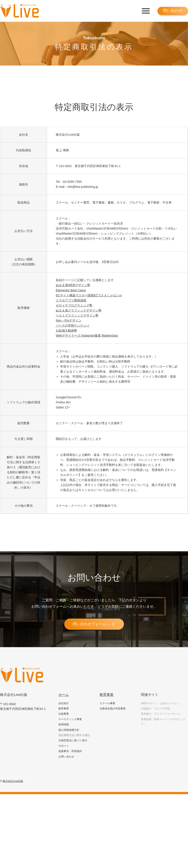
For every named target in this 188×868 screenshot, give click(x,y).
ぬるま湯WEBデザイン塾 (73, 285)
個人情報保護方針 (69, 730)
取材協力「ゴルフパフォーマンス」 (162, 714)
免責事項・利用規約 (70, 752)
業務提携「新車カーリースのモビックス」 (163, 722)
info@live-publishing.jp (83, 187)
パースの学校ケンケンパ (73, 325)
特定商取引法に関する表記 (74, 735)
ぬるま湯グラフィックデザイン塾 (79, 310)
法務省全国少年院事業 (113, 709)
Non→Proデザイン (69, 320)
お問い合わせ (66, 757)
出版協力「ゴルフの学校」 (157, 709)
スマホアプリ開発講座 (71, 300)
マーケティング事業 (70, 719)
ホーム (64, 695)
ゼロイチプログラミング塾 (74, 305)
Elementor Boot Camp (71, 290)
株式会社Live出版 (13, 781)
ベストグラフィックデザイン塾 (77, 315)
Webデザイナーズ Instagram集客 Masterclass (87, 335)
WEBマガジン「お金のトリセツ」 (161, 704)
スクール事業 (107, 704)
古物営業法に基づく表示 (73, 741)
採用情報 (64, 725)
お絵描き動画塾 (66, 330)
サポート (64, 746)
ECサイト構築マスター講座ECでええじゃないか (89, 295)
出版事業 (64, 714)
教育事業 (64, 709)
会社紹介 (64, 704)
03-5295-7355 (72, 182)
